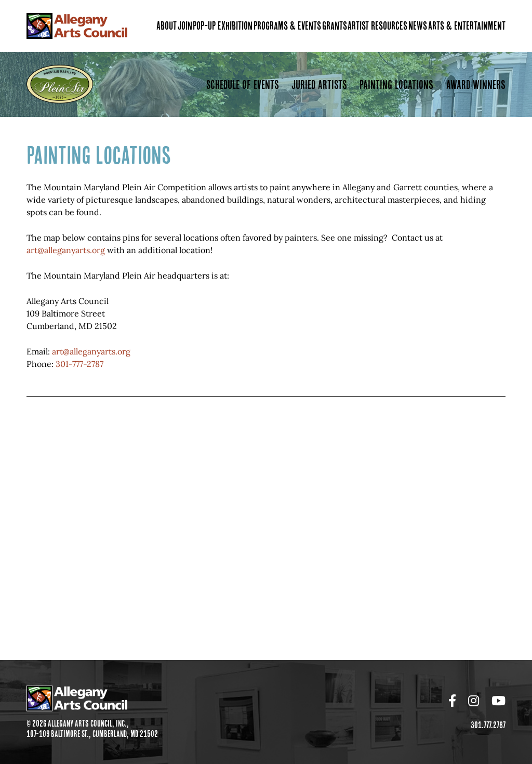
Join (185, 26)
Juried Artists (319, 84)
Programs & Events (287, 26)
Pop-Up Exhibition (223, 26)
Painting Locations (396, 84)
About (167, 26)
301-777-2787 (79, 364)
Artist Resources (377, 26)
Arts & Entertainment (467, 26)
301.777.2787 (488, 725)
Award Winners (476, 84)
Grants (335, 26)
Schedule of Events (243, 84)
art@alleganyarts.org (66, 250)
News (418, 26)
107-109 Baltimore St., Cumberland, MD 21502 (92, 737)
